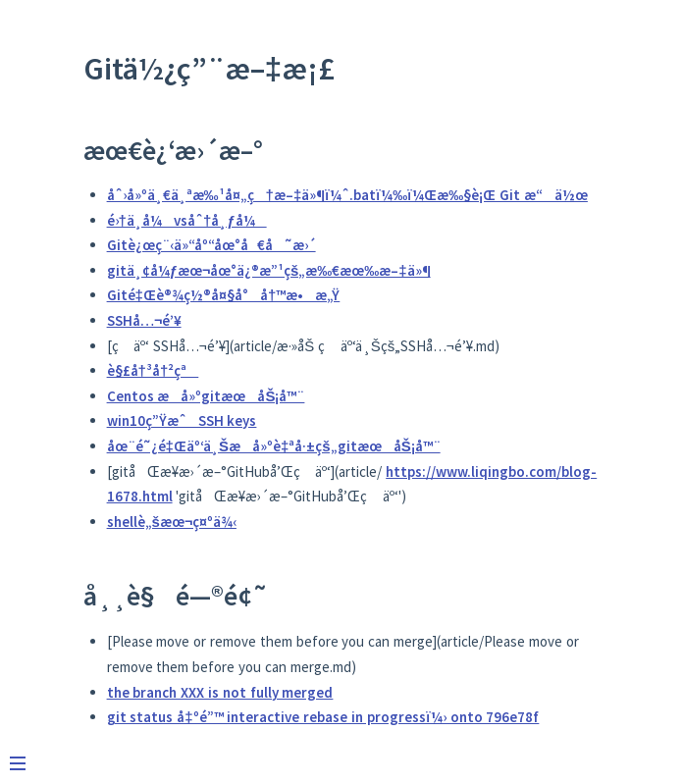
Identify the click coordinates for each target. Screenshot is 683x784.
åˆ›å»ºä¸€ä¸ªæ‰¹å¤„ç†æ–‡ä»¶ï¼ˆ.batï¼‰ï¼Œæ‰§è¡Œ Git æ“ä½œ (347, 195)
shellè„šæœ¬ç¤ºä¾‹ (172, 522)
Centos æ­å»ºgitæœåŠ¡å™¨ (206, 396)
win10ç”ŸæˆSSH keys (182, 420)
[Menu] (27, 756)
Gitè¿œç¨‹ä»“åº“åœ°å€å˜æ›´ (211, 245)
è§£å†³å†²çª (153, 370)
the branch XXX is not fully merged (220, 692)
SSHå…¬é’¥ (144, 320)
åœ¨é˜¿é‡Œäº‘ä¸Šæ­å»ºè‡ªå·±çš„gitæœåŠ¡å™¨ (274, 446)
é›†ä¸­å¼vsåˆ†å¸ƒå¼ (187, 220)
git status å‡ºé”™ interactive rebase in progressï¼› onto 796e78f (323, 717)
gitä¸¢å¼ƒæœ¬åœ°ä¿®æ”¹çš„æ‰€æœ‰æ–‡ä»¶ (269, 270)
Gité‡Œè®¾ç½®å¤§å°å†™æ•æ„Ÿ (224, 295)
